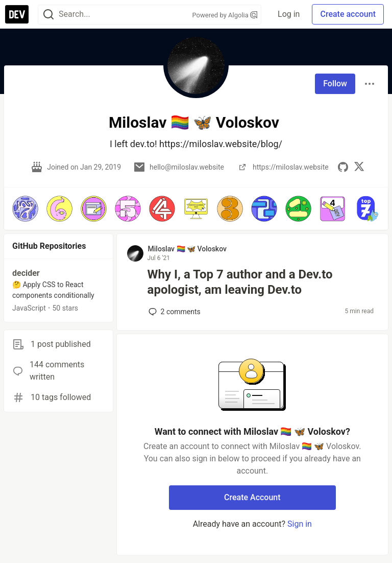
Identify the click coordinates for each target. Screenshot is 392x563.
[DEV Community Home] (17, 14)
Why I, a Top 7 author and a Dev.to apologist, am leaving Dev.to (240, 282)
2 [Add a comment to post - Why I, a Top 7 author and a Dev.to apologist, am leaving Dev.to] (174, 312)
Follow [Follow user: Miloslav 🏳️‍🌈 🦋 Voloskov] (335, 84)
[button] (25, 209)
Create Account (252, 497)
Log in (289, 14)
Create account (348, 14)
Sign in (300, 524)
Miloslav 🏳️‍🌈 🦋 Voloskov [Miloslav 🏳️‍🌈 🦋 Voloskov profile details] (187, 249)
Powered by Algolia (225, 15)
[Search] (48, 15)
